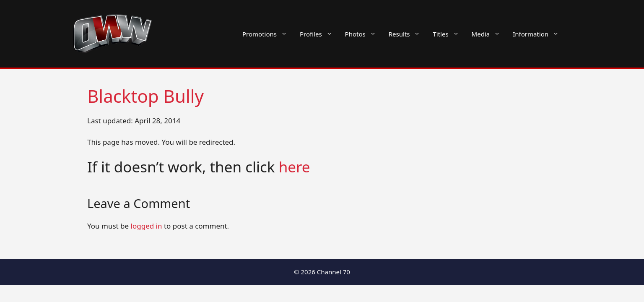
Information (539, 34)
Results (408, 34)
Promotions (268, 34)
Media (489, 34)
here (295, 167)
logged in (147, 226)
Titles (449, 34)
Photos (364, 34)
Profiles (319, 34)
